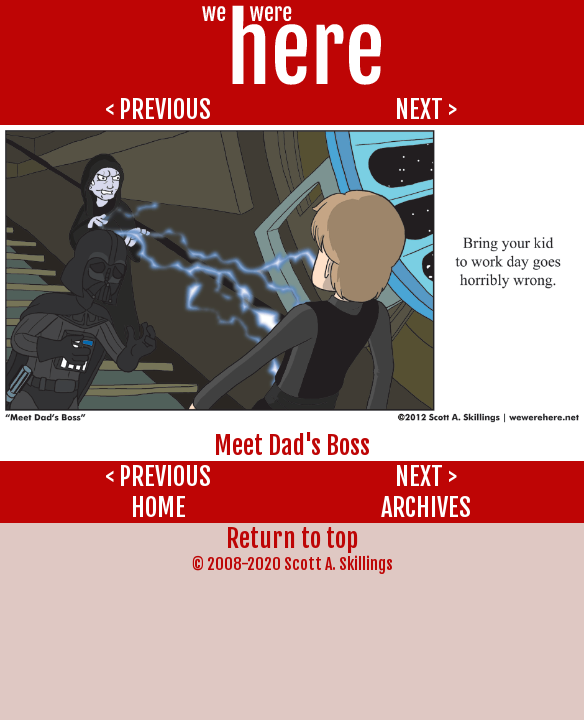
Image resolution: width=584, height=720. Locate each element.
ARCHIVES (426, 507)
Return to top (292, 538)
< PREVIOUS (158, 109)
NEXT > (426, 109)
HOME (158, 507)
